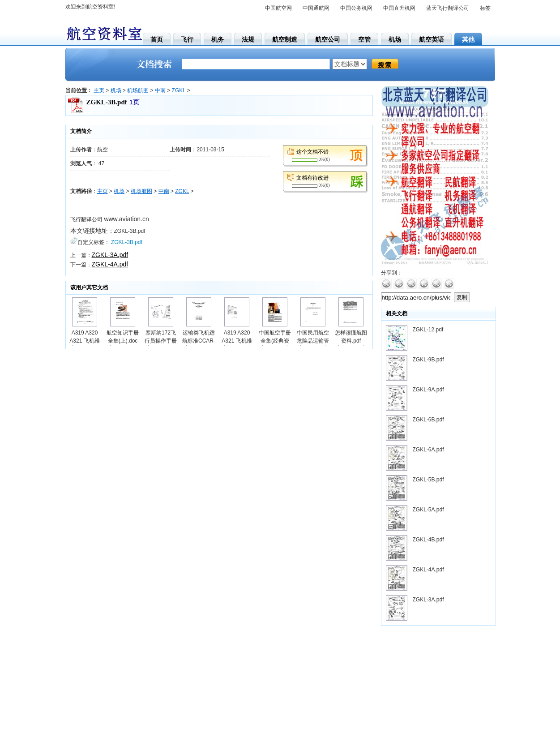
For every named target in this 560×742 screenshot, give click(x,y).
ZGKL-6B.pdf (428, 420)
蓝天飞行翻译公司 (448, 8)
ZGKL (179, 90)
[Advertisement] (437, 686)
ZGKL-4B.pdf (428, 540)
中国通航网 (316, 8)
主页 (99, 90)
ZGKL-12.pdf (428, 330)
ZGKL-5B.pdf (428, 480)
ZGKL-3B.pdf (130, 231)
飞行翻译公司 (86, 219)
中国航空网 (278, 8)
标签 (485, 8)
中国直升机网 (399, 8)
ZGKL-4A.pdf (110, 264)
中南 (160, 90)
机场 (116, 90)
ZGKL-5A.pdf (428, 510)
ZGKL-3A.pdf (110, 255)
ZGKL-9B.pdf (428, 360)
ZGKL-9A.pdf (428, 390)
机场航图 (138, 90)
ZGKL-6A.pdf (428, 450)
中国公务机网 (356, 8)
